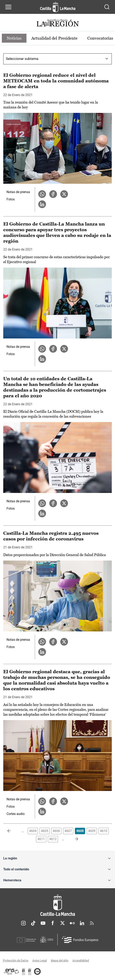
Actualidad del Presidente (54, 38)
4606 (56, 831)
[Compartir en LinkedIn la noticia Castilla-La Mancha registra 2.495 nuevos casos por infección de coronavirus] (42, 652)
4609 (92, 831)
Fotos (11, 199)
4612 (53, 839)
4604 (33, 831)
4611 (41, 839)
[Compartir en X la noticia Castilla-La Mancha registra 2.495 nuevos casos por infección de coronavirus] (64, 642)
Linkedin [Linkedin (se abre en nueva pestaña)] (82, 923)
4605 (45, 831)
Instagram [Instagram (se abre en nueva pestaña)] (23, 923)
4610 (104, 831)
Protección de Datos (16, 961)
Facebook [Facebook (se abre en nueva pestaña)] (53, 923)
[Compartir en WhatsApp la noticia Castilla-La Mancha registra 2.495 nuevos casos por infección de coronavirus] (42, 642)
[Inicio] (57, 905)
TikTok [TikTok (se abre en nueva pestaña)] (33, 923)
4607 (68, 831)
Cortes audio (16, 814)
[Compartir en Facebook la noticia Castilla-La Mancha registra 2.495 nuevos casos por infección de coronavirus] (53, 642)
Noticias (14, 38)
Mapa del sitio (60, 961)
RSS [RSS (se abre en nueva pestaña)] (92, 923)
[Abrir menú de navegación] (8, 7)
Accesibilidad (81, 961)
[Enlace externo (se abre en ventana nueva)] (30, 971)
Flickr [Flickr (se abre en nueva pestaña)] (72, 923)
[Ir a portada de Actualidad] (58, 23)
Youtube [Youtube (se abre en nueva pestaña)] (43, 923)
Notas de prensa (18, 192)
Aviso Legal (40, 961)
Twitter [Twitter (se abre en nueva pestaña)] (62, 923)
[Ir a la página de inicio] (58, 7)
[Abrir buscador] (107, 7)
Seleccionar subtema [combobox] (22, 59)
